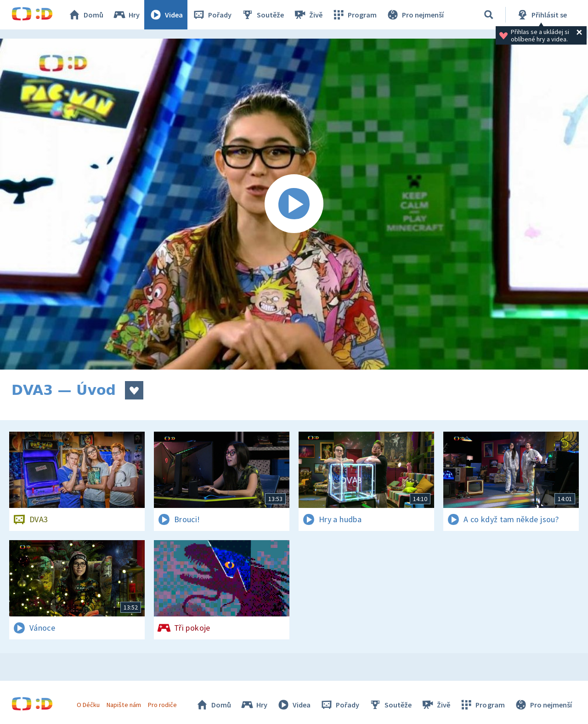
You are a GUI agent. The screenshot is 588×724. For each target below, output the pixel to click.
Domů (85, 15)
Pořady (212, 15)
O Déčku (88, 705)
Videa (166, 15)
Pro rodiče (162, 705)
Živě (308, 15)
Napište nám (124, 705)
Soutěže (262, 15)
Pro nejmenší (415, 15)
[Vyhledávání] (489, 15)
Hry (126, 15)
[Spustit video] (294, 204)
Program (354, 15)
